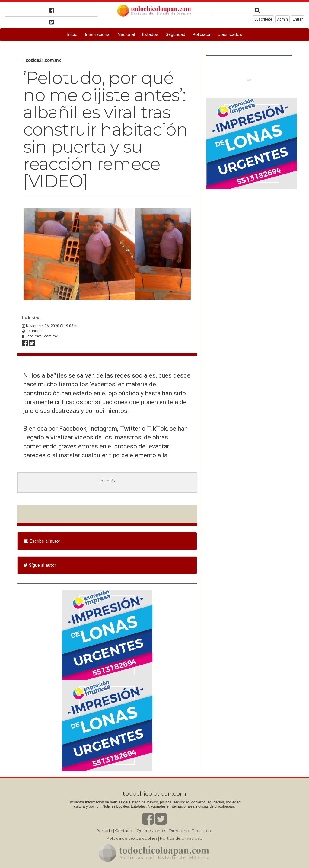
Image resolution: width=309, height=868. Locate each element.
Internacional (98, 34)
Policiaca (201, 34)
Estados (150, 34)
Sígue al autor (40, 565)
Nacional (126, 34)
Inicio (72, 34)
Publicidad (202, 831)
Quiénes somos (151, 831)
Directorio (179, 831)
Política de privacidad (181, 838)
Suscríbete (263, 19)
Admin (282, 19)
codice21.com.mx (43, 60)
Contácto (124, 831)
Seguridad (175, 34)
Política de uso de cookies (132, 838)
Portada (104, 831)
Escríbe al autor (42, 541)
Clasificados (230, 34)
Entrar (298, 19)
